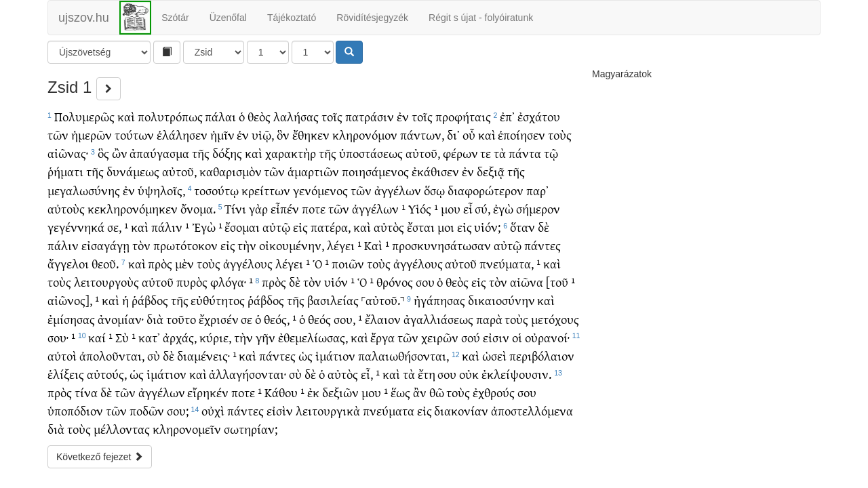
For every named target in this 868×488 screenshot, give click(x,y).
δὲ (544, 227)
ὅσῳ (434, 190)
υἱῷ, (263, 135)
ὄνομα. (198, 208)
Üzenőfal (228, 18)
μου (451, 208)
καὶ (126, 116)
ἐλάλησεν (182, 135)
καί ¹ (100, 337)
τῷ (551, 153)
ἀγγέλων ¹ (379, 208)
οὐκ (469, 374)
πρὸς (160, 263)
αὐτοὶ (62, 355)
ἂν (420, 392)
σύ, (482, 208)
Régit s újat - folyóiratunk (481, 18)
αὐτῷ (276, 227)
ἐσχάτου (539, 116)
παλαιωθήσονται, (403, 355)
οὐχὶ (213, 410)
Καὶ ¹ (377, 245)
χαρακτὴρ (291, 153)
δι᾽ (453, 135)
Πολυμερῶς (84, 116)
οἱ (517, 337)
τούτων (134, 135)
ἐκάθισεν (435, 171)
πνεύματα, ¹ (510, 263)
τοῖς (332, 116)
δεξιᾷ (491, 171)
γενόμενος (320, 190)
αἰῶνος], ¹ (73, 300)
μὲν (184, 263)
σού (471, 337)
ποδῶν (147, 410)
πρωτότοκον (185, 245)
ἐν (403, 116)
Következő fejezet (100, 457)
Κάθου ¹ (284, 392)
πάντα (525, 153)
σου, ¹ (348, 319)
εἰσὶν (280, 410)
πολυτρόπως (170, 116)
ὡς (305, 355)
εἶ (468, 208)
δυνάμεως (133, 171)
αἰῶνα (527, 282)
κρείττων (266, 190)
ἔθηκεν (311, 135)
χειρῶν (440, 337)
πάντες (542, 245)
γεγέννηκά (76, 227)
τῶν (58, 135)
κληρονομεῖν (187, 429)
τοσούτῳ (216, 190)
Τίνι (235, 208)
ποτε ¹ (246, 392)
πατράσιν (370, 116)
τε (486, 153)
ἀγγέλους (248, 263)
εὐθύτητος (218, 300)
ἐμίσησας (71, 319)
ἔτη (427, 374)
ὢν (120, 153)
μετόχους (555, 319)
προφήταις (463, 116)
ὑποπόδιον (75, 410)
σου (425, 282)
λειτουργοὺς (106, 282)
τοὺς (560, 135)
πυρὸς (192, 282)
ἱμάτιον (335, 355)
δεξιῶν (340, 392)
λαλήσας (296, 116)
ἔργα (382, 337)
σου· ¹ (61, 337)
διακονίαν (461, 410)
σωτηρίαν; (251, 429)
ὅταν (522, 227)
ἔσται (421, 227)
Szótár (175, 18)
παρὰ (489, 319)
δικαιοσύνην (501, 300)
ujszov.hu (84, 18)
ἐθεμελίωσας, (313, 337)
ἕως (400, 392)
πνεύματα (389, 410)
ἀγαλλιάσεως (438, 319)
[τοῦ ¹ (560, 282)
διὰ (155, 319)
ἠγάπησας (439, 300)
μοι (446, 227)
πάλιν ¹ (170, 227)
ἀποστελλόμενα (532, 410)
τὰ (500, 153)
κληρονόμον (365, 135)
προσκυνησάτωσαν (441, 245)
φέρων (460, 153)
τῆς (201, 153)
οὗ (469, 135)
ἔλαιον (383, 319)
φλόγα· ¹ (232, 282)
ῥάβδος (150, 300)
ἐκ (313, 392)
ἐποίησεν (521, 135)
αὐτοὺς (66, 208)
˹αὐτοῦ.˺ (383, 300)
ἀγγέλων (398, 190)
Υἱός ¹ (423, 208)
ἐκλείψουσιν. (516, 374)
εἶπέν (285, 208)
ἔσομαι (242, 227)
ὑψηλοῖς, (161, 190)
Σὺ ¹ (125, 337)
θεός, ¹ (280, 319)
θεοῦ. (105, 263)
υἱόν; (487, 227)
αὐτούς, (107, 374)
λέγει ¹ (344, 245)
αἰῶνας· (68, 153)
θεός (319, 319)
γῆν (265, 337)
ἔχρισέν (219, 319)
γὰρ (258, 208)
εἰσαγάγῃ (105, 245)
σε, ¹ (118, 227)
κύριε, (215, 337)
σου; (178, 410)
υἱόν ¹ (339, 282)
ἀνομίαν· (121, 319)
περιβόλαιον (542, 355)
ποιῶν (348, 263)
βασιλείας (333, 300)
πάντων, (422, 135)
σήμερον (538, 208)
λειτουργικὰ (328, 410)
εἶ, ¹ (370, 374)
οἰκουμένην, (292, 245)
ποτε (314, 208)
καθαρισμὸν (231, 171)
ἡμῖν (222, 135)
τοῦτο (181, 319)
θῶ (437, 392)
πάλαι (220, 116)
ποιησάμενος (375, 171)
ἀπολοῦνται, (112, 355)
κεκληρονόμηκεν (133, 208)
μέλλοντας (122, 429)
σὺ (154, 355)
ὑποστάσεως (371, 153)
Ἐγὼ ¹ (207, 227)
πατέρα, (331, 227)
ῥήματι (65, 171)
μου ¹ (375, 392)
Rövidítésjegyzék (372, 18)
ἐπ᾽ (507, 116)
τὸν (141, 245)
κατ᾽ (149, 337)
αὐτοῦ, (423, 153)
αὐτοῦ (461, 263)
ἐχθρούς (494, 392)
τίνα (86, 392)
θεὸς (259, 116)
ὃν (283, 135)
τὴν (247, 245)
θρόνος (395, 282)
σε (246, 319)
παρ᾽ (537, 190)
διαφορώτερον (486, 190)
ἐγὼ (503, 208)
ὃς (103, 153)
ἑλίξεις (66, 374)
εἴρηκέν (208, 392)
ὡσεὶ (494, 355)
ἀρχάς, (180, 337)
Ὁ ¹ (321, 263)
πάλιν (63, 245)
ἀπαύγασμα (159, 153)
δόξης (227, 153)
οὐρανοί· (547, 337)
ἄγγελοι (68, 263)
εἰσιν (496, 337)
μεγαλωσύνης (84, 190)
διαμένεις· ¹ (207, 355)
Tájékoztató (292, 18)
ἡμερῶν (92, 135)
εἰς (300, 227)
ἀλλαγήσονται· (248, 374)
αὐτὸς (389, 227)
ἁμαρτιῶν (313, 171)
